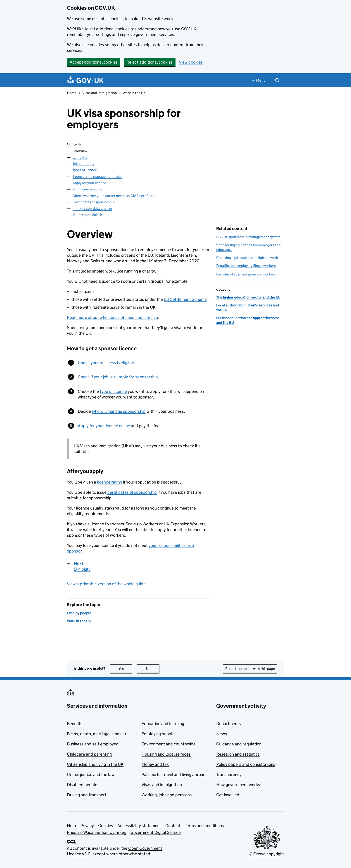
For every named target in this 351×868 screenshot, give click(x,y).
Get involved (228, 795)
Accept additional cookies (94, 62)
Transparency (229, 774)
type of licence (113, 391)
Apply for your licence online (104, 426)
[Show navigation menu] (259, 80)
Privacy (87, 826)
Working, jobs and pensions (167, 795)
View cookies (191, 62)
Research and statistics (238, 754)
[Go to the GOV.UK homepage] (85, 80)
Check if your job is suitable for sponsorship (118, 377)
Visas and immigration (100, 93)
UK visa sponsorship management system (248, 237)
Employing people (158, 734)
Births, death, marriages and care (98, 734)
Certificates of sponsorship (94, 202)
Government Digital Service (156, 832)
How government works (238, 785)
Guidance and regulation (239, 744)
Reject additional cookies (150, 62)
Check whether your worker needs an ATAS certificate (114, 196)
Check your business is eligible (106, 363)
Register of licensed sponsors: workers (246, 274)
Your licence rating (87, 189)
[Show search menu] (277, 80)
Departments (229, 724)
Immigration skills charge (92, 208)
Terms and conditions (204, 826)
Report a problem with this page (250, 669)
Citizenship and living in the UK (95, 764)
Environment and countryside (169, 744)
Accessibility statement (139, 826)
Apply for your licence (89, 183)
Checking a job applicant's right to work (247, 258)
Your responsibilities (88, 215)
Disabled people (82, 785)
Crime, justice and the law (91, 774)
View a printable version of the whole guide (106, 584)
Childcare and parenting (89, 754)
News (222, 734)
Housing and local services (166, 754)
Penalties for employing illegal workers (246, 266)
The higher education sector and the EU (248, 297)
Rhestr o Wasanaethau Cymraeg (97, 832)
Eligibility (80, 157)
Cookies (106, 826)
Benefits (75, 724)
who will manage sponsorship (119, 411)
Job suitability (83, 164)
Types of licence (85, 170)
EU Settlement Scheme (185, 299)
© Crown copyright (266, 854)
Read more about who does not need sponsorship (113, 317)
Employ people (79, 613)
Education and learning (163, 724)
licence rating (110, 482)
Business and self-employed (93, 744)
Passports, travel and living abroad (174, 774)
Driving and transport (87, 795)
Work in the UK (134, 93)
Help (71, 826)
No (153, 669)
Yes (126, 669)
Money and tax (155, 764)
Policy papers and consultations (246, 764)
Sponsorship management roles (97, 177)
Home (72, 93)
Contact (173, 826)
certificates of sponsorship (132, 492)
